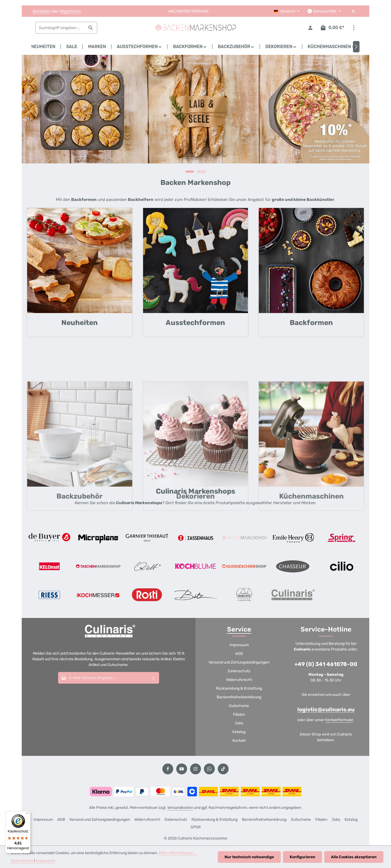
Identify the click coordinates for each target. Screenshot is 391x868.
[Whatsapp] (209, 769)
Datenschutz (239, 671)
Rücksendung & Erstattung (239, 688)
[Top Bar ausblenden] (353, 11)
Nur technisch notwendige (249, 857)
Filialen (239, 714)
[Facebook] (168, 769)
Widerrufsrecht (239, 680)
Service (239, 629)
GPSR (196, 827)
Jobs (239, 723)
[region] (195, 117)
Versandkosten (180, 808)
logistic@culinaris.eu (326, 709)
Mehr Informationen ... (178, 853)
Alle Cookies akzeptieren (354, 857)
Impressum (239, 645)
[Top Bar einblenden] (354, 28)
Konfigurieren (302, 857)
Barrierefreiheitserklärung (239, 697)
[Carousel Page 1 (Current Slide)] (190, 172)
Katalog (239, 732)
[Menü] (27, 815)
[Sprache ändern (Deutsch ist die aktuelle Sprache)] (287, 11)
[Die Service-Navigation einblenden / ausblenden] (324, 11)
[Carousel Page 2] (201, 172)
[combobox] (60, 28)
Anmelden (41, 11)
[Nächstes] (356, 47)
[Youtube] (182, 769)
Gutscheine (239, 706)
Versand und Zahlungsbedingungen (239, 662)
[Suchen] (91, 28)
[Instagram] (195, 769)
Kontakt (239, 741)
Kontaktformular (339, 720)
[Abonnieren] (154, 678)
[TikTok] (223, 769)
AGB (239, 654)
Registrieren (70, 11)
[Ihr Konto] (310, 28)
